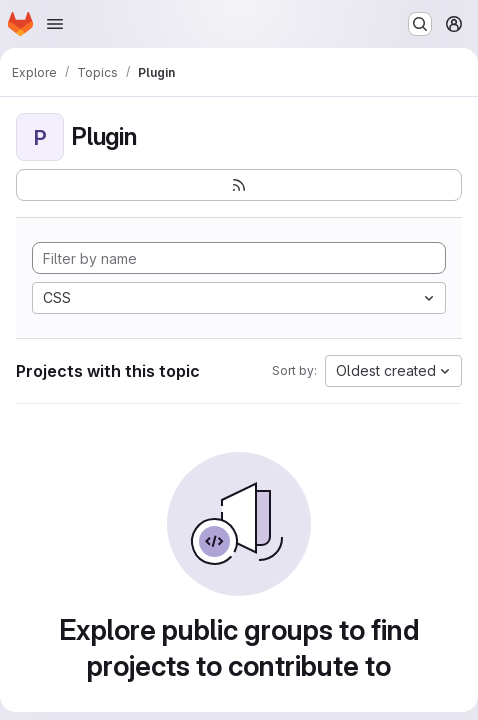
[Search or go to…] (420, 24)
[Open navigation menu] (55, 24)
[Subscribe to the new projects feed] (239, 185)
